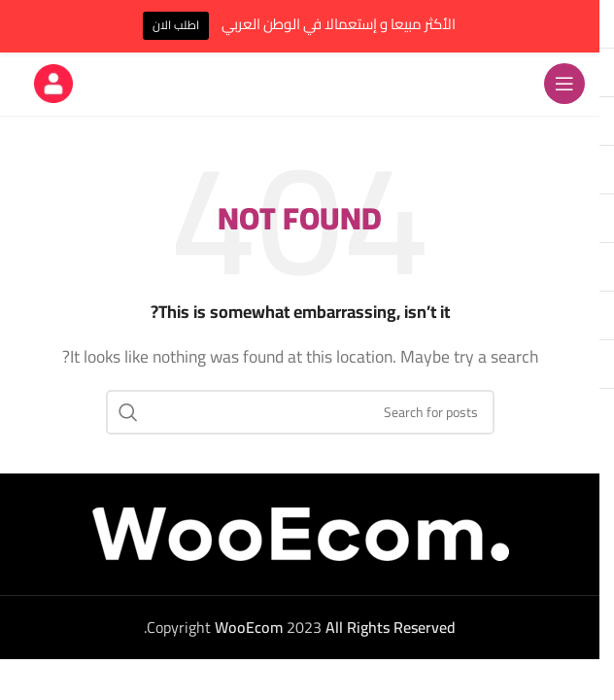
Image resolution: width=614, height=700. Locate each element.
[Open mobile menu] (564, 84)
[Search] (300, 412)
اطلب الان (176, 25)
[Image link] (300, 532)
